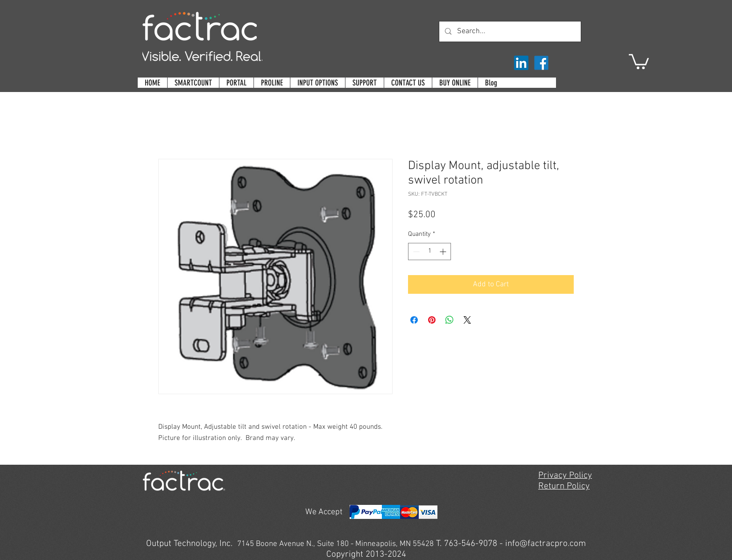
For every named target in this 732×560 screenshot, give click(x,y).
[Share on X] (467, 320)
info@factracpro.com (545, 544)
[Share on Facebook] (414, 320)
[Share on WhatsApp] (450, 320)
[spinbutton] (429, 252)
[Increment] (444, 252)
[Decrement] (415, 252)
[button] (639, 61)
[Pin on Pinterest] (432, 320)
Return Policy (564, 486)
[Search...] (509, 32)
